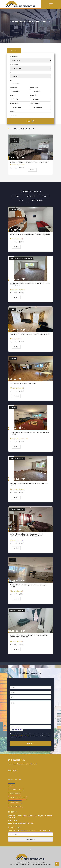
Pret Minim (13, 95)
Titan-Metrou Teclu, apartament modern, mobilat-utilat (30, 334)
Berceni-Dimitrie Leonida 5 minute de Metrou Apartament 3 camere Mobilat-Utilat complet (26, 535)
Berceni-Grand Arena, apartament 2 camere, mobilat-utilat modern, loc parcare (29, 636)
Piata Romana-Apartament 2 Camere (23, 383)
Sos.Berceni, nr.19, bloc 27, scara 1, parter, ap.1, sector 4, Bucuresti (30, 817)
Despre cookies (15, 794)
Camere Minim (13, 88)
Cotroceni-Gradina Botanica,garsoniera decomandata (29, 162)
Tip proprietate (14, 65)
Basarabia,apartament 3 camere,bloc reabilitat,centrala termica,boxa (30, 284)
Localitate (12, 72)
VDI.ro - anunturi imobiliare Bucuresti (39, 864)
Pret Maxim (33, 95)
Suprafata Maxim (35, 103)
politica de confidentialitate (19, 736)
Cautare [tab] (14, 51)
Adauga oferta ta (15, 802)
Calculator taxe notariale (17, 798)
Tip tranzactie (14, 57)
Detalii (32, 170)
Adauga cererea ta (15, 806)
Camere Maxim (34, 88)
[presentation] (9, 157)
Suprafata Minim (14, 103)
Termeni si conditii (16, 789)
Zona (11, 80)
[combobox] (30, 83)
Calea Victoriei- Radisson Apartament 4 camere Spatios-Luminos (30, 433)
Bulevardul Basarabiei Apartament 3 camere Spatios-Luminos (29, 484)
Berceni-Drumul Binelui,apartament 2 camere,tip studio (30, 234)
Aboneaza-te (30, 839)
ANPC (11, 785)
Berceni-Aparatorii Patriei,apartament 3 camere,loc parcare (28, 586)
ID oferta (12, 111)
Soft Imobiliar (20, 864)
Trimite (30, 744)
